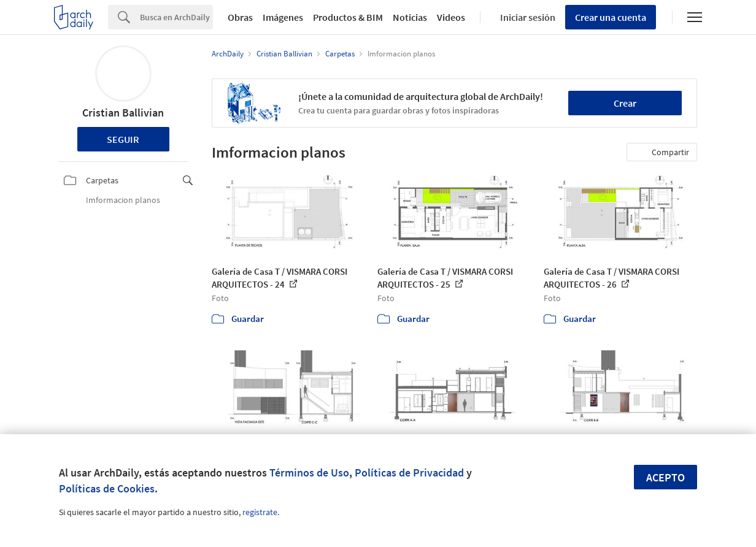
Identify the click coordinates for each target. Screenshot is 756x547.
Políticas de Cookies (107, 488)
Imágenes (283, 17)
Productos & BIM (348, 17)
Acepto (665, 477)
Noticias (410, 17)
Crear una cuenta (611, 17)
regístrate (260, 512)
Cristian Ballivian (123, 113)
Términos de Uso (309, 472)
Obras (240, 17)
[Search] (176, 17)
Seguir (123, 139)
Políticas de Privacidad (409, 472)
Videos (451, 17)
